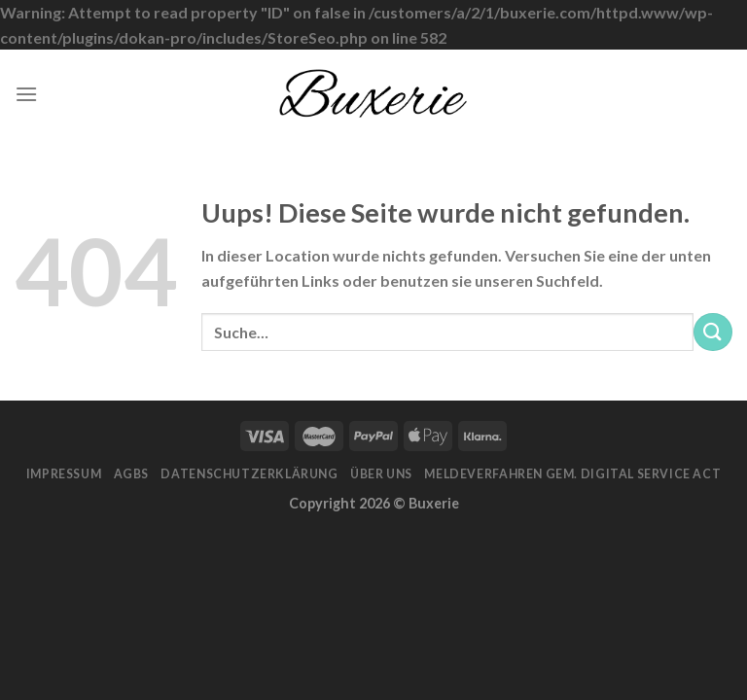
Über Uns (381, 474)
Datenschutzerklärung (249, 474)
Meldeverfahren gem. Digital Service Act (572, 474)
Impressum (64, 474)
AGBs (131, 474)
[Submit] (713, 332)
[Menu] (26, 94)
